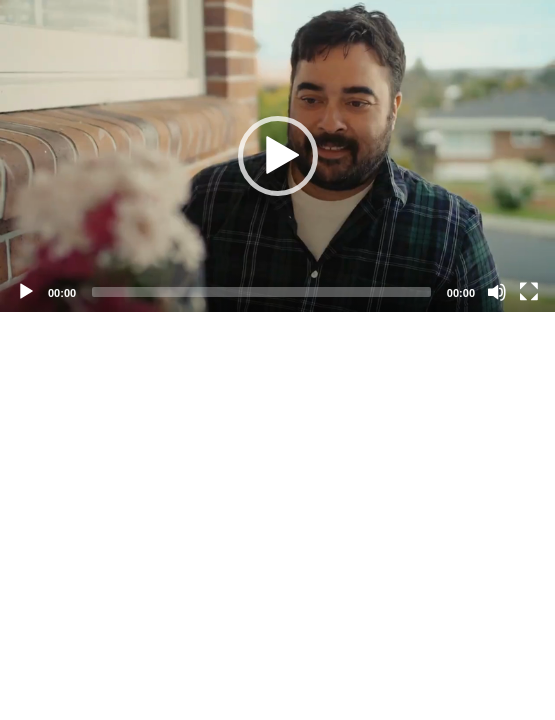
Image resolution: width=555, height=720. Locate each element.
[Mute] (497, 292)
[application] (277, 156)
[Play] (26, 292)
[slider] (261, 292)
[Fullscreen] (529, 292)
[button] (278, 156)
